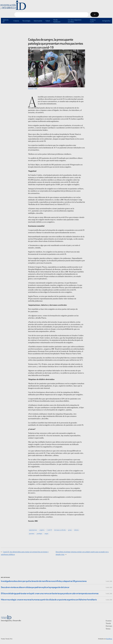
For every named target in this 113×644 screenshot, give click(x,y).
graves (70, 530)
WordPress (109, 639)
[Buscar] (95, 15)
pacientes (32, 534)
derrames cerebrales (60, 530)
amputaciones (33, 530)
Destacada (31, 88)
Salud (36, 88)
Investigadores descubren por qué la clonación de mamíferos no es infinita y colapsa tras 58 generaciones (44, 581)
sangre (46, 534)
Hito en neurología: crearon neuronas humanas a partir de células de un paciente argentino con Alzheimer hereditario (49, 600)
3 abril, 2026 (109, 581)
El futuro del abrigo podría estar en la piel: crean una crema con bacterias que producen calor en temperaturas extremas (50, 593)
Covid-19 (49, 530)
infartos (76, 530)
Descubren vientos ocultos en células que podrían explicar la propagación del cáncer (35, 587)
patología (39, 534)
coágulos (42, 530)
